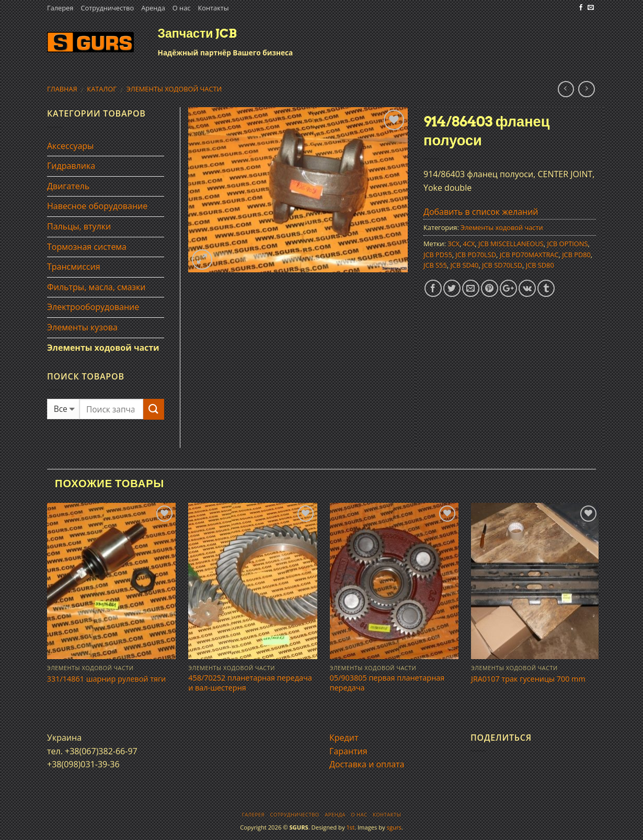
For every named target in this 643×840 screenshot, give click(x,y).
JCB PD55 (438, 255)
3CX (453, 244)
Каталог (102, 89)
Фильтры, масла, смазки (96, 287)
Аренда (153, 8)
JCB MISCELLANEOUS (511, 244)
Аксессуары (70, 146)
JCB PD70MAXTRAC (529, 255)
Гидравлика (71, 166)
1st (350, 827)
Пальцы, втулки (79, 226)
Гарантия (348, 751)
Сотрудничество (107, 8)
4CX (469, 244)
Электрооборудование (93, 307)
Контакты (213, 8)
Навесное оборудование (97, 206)
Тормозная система (87, 247)
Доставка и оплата (367, 764)
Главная (62, 89)
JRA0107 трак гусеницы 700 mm (528, 679)
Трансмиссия (74, 267)
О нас (182, 8)
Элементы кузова (82, 327)
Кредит (344, 738)
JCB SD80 (540, 265)
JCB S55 (435, 265)
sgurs (394, 827)
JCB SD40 (464, 265)
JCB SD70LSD (502, 265)
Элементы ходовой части (174, 89)
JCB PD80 (576, 255)
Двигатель (68, 186)
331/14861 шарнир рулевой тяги (106, 679)
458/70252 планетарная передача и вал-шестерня (250, 683)
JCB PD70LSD (476, 255)
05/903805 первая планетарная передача (387, 683)
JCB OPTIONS (568, 244)
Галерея (60, 8)
